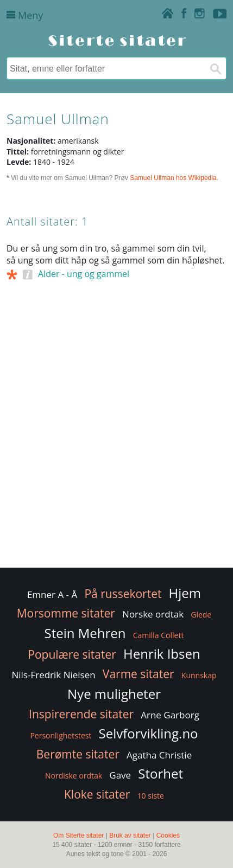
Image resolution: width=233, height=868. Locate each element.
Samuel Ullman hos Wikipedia (173, 178)
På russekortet (123, 594)
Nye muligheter (114, 694)
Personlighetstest (61, 735)
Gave (120, 775)
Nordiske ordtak (74, 776)
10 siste (151, 796)
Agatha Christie (159, 755)
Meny (25, 15)
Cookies (168, 835)
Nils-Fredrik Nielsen (53, 675)
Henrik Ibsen (162, 654)
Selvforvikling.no (149, 733)
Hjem (185, 593)
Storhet (160, 773)
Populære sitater (72, 654)
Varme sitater (138, 674)
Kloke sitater (97, 794)
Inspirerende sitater (81, 714)
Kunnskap (199, 675)
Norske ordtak (153, 614)
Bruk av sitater (130, 835)
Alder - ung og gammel (84, 274)
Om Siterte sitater (78, 835)
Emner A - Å (52, 594)
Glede (201, 615)
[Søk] (215, 68)
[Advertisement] (117, 445)
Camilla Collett (159, 635)
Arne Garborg (170, 715)
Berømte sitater (78, 754)
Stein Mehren (85, 633)
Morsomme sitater (66, 613)
